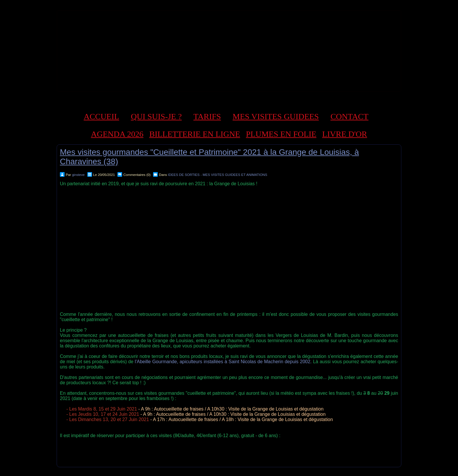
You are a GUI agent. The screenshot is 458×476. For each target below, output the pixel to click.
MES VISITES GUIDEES (276, 116)
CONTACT (349, 116)
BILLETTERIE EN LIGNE (195, 134)
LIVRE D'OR (345, 134)
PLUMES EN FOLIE (281, 134)
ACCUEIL (102, 116)
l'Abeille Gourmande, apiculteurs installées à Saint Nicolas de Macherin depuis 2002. (223, 362)
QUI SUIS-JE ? (156, 116)
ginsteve (78, 175)
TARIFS (207, 116)
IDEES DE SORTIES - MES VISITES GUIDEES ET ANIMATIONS (218, 175)
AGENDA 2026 (117, 134)
